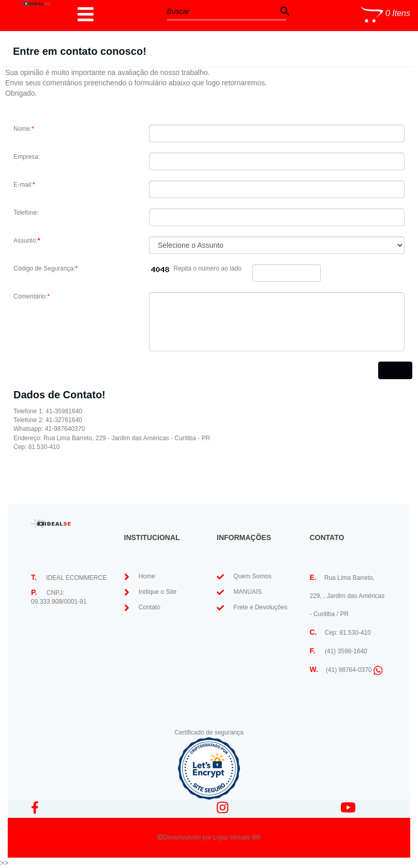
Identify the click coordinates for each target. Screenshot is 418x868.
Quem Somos (252, 576)
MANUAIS (248, 592)
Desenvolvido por (188, 837)
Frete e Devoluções (260, 607)
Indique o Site (158, 592)
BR (256, 837)
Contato (150, 607)
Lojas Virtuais (233, 837)
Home (147, 576)
